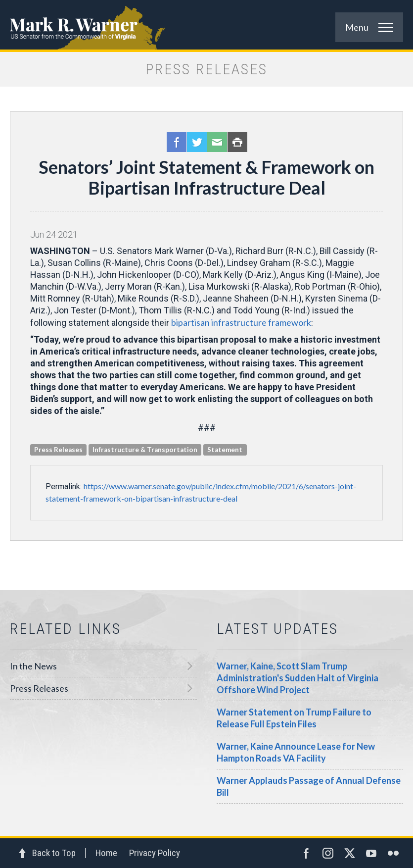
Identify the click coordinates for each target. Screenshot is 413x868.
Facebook (177, 142)
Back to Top (54, 853)
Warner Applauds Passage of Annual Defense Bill (309, 786)
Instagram (328, 853)
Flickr (393, 853)
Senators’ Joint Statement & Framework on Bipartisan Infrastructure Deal (206, 177)
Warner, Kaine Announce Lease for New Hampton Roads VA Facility (296, 752)
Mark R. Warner (206, 25)
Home (106, 853)
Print (237, 142)
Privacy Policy (155, 853)
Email (217, 142)
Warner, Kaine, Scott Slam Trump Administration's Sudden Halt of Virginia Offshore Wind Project (298, 678)
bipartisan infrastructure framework (241, 322)
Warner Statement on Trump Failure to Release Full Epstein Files (294, 718)
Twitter (197, 142)
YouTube (371, 853)
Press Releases (39, 688)
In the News (33, 666)
